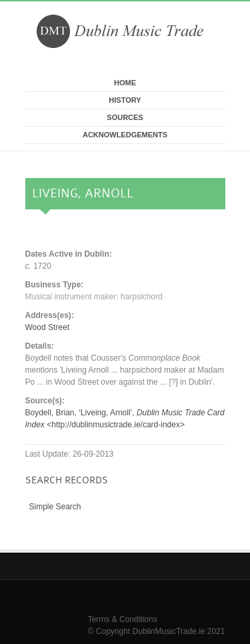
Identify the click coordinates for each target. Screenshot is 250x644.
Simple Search (55, 507)
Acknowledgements (125, 135)
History (125, 100)
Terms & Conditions (123, 619)
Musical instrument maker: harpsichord (94, 297)
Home (125, 83)
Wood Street (47, 327)
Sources (125, 117)
